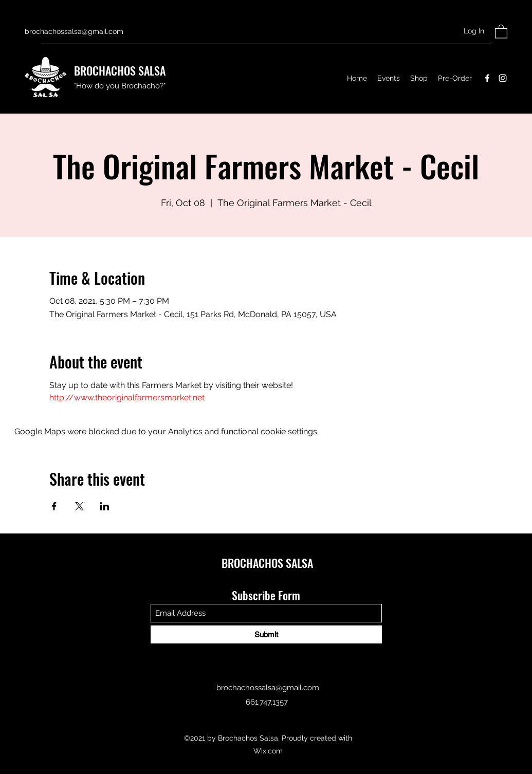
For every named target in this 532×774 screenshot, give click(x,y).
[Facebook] (487, 78)
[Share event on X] (79, 506)
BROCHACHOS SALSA (120, 70)
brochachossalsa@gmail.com (74, 31)
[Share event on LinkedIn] (105, 506)
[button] (501, 31)
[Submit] (266, 634)
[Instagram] (503, 78)
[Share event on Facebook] (54, 506)
